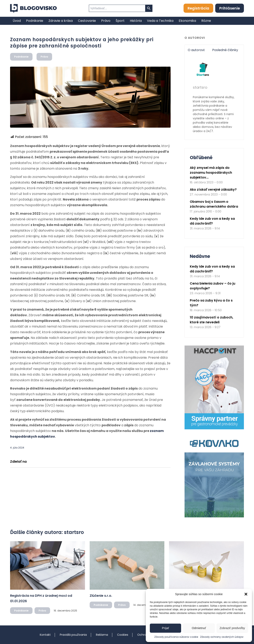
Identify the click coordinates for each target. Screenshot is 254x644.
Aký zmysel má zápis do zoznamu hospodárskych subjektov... (211, 173)
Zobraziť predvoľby (232, 628)
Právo (44, 57)
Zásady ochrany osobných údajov (222, 637)
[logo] (33, 8)
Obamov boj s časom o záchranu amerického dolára (214, 204)
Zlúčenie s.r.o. (101, 596)
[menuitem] (17, 21)
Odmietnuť (199, 628)
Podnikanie (21, 57)
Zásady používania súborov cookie (176, 637)
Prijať (166, 628)
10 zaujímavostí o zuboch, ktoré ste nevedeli (211, 320)
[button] (246, 594)
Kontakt (45, 635)
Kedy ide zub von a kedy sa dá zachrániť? (212, 221)
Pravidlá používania (73, 635)
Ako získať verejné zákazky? (213, 190)
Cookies (123, 635)
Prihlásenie (230, 8)
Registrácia (198, 8)
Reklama (102, 635)
